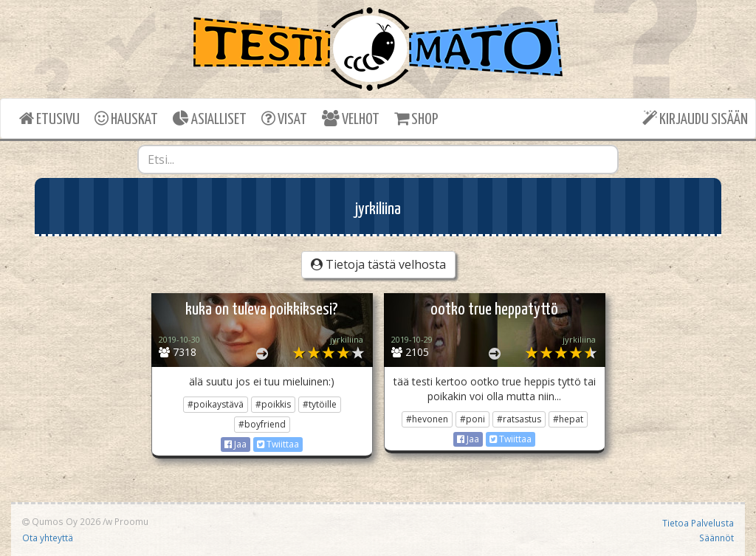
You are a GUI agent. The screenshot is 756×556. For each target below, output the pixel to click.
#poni (472, 419)
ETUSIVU (49, 119)
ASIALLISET (210, 119)
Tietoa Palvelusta (698, 523)
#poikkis (273, 404)
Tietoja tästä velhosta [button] (378, 264)
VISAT (284, 119)
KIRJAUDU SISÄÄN (695, 119)
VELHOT (351, 119)
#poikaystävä (216, 404)
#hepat (568, 419)
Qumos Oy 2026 (61, 521)
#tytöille (320, 404)
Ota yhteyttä (48, 538)
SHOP (416, 119)
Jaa (236, 444)
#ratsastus (519, 419)
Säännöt (717, 538)
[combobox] (378, 159)
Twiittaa (278, 444)
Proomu (131, 521)
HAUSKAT (126, 119)
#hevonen (427, 419)
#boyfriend (262, 424)
